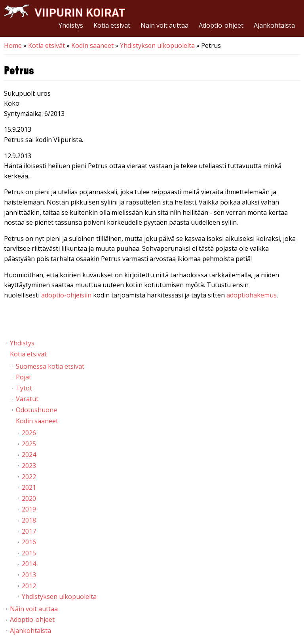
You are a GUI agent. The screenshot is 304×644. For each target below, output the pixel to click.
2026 (29, 433)
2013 (29, 575)
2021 (29, 487)
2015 (29, 553)
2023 (29, 466)
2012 (29, 586)
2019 (29, 509)
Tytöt (24, 388)
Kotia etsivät (112, 25)
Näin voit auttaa (164, 25)
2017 (29, 531)
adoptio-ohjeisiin (66, 295)
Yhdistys (71, 25)
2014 (29, 564)
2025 (29, 444)
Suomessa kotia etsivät (50, 366)
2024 (29, 455)
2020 (29, 498)
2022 (29, 477)
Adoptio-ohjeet (221, 25)
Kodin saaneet (92, 45)
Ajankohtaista (274, 25)
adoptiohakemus (252, 295)
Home (13, 45)
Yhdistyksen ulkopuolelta (157, 45)
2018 (29, 520)
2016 (29, 542)
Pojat (24, 377)
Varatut (27, 399)
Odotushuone (36, 410)
